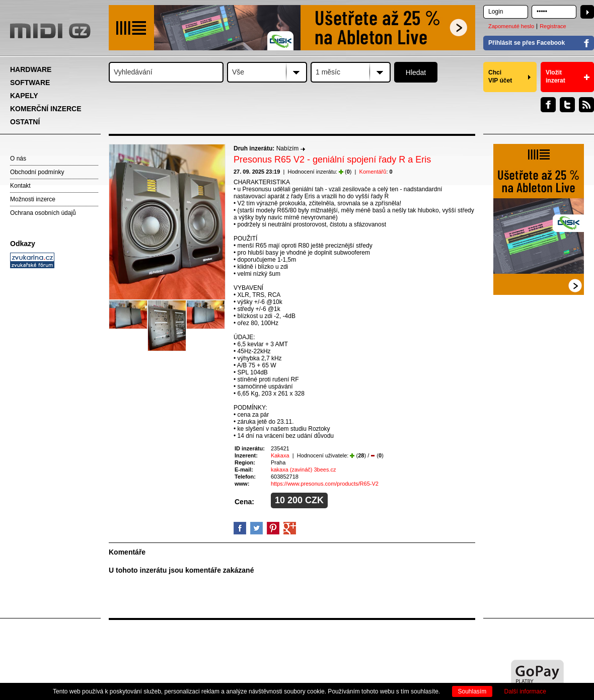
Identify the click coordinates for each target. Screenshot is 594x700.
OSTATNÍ (25, 122)
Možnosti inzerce (33, 199)
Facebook (548, 105)
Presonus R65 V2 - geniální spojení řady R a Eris (332, 160)
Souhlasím (472, 691)
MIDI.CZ (50, 31)
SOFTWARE (30, 83)
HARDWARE (31, 69)
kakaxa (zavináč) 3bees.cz (304, 470)
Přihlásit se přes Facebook (527, 43)
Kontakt (20, 186)
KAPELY (24, 96)
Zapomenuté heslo (511, 26)
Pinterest (273, 528)
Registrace (553, 26)
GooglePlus (290, 528)
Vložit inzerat (555, 76)
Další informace (525, 691)
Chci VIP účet (500, 76)
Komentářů (373, 172)
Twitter (567, 105)
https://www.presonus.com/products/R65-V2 (325, 484)
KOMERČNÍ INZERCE (46, 109)
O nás (18, 159)
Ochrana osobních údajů (43, 213)
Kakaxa (280, 455)
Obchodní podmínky (37, 172)
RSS (586, 105)
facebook (240, 528)
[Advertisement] (55, 426)
